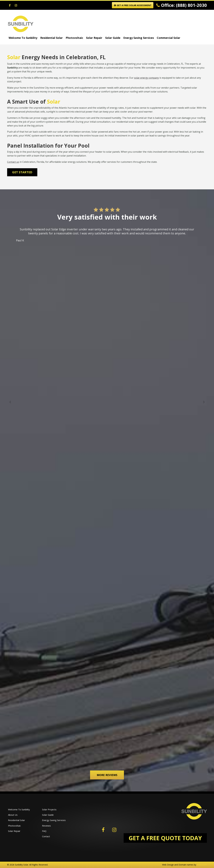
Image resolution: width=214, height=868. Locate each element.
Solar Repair (94, 38)
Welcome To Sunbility (23, 38)
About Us (13, 815)
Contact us (13, 162)
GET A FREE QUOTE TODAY (165, 838)
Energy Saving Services (139, 38)
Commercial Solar (169, 38)
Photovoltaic (74, 38)
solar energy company (146, 78)
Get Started (22, 172)
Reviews (46, 826)
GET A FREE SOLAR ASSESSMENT (133, 5)
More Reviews (107, 775)
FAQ (44, 831)
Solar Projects (49, 809)
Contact (46, 836)
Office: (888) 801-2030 (182, 5)
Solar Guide (113, 38)
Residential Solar (51, 38)
